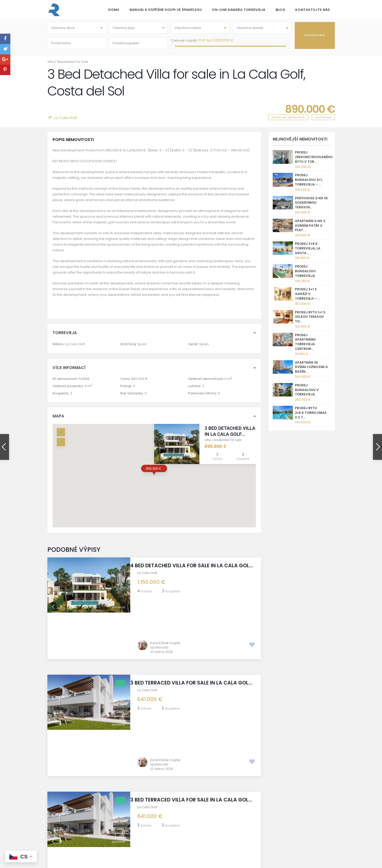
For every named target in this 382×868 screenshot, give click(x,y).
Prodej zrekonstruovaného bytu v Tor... (314, 160)
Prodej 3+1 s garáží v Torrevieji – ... (307, 297)
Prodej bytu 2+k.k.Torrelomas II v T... (311, 415)
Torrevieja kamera (137, 829)
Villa (51, 64)
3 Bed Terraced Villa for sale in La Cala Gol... (191, 642)
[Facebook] (280, 817)
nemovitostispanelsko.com (234, 836)
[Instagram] (273, 817)
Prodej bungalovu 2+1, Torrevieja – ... (309, 183)
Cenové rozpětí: (184, 42)
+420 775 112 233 (225, 823)
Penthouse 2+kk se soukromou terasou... (311, 205)
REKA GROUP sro (135, 823)
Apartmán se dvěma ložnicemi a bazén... (311, 370)
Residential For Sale (73, 64)
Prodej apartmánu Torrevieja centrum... (305, 344)
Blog (280, 10)
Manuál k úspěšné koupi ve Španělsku (166, 10)
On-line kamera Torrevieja (239, 10)
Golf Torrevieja (134, 817)
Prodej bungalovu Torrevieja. (305, 274)
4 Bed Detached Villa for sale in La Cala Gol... (191, 571)
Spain (142, 347)
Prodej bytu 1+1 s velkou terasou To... (310, 319)
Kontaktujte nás (313, 10)
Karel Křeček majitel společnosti (165, 601)
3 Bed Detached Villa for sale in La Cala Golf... (241, 434)
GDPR (126, 848)
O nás (126, 811)
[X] (295, 817)
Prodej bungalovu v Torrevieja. (307, 392)
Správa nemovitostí (138, 841)
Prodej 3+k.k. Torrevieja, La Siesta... (308, 251)
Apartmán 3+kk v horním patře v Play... (310, 228)
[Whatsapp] (288, 817)
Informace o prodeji (138, 836)
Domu (114, 10)
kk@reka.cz (221, 830)
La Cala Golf (66, 120)
